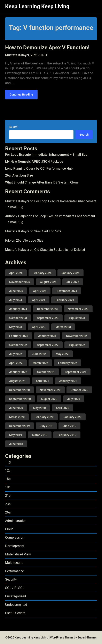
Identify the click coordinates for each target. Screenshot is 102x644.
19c (8, 487)
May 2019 (16, 435)
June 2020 (16, 408)
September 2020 (20, 399)
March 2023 (63, 327)
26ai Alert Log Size (19, 175)
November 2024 (67, 291)
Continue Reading (21, 95)
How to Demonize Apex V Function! (47, 47)
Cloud (9, 529)
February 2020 (44, 417)
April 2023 (39, 327)
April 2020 (62, 408)
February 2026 (42, 273)
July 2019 (46, 426)
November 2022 (76, 336)
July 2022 (16, 354)
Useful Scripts (15, 613)
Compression (15, 538)
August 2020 (49, 399)
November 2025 (20, 282)
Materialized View (18, 554)
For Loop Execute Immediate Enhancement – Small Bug (46, 155)
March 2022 (40, 363)
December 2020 (19, 390)
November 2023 (78, 309)
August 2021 (17, 381)
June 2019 (69, 426)
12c (8, 470)
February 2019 (67, 435)
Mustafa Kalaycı (17, 201)
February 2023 (19, 336)
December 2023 (47, 309)
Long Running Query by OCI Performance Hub (39, 168)
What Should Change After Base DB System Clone (42, 182)
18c (8, 479)
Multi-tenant (14, 563)
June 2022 (39, 354)
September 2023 (48, 318)
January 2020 (73, 417)
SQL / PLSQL (15, 588)
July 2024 (16, 300)
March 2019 (40, 435)
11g (8, 462)
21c (8, 496)
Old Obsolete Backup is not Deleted (60, 250)
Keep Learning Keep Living (37, 6)
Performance (14, 571)
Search (14, 127)
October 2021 (46, 372)
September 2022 (48, 345)
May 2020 (39, 408)
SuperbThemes (87, 637)
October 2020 (79, 390)
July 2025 (73, 282)
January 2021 (68, 381)
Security (11, 579)
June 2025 (16, 291)
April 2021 (42, 381)
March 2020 (17, 417)
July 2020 (74, 399)
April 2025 (40, 291)
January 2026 (70, 273)
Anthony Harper (16, 216)
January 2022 (18, 372)
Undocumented (16, 605)
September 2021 (76, 372)
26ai (8, 512)
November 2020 (50, 390)
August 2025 (48, 282)
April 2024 (39, 300)
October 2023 (18, 318)
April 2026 (16, 273)
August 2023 (77, 318)
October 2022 (18, 345)
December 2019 (19, 426)
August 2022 (77, 345)
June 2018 (16, 444)
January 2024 (18, 309)
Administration (16, 521)
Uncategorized (15, 596)
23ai (8, 504)
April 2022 (16, 363)
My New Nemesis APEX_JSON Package (34, 162)
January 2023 (47, 336)
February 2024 (65, 300)
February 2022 (68, 363)
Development (15, 546)
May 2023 (16, 327)
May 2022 (62, 354)
